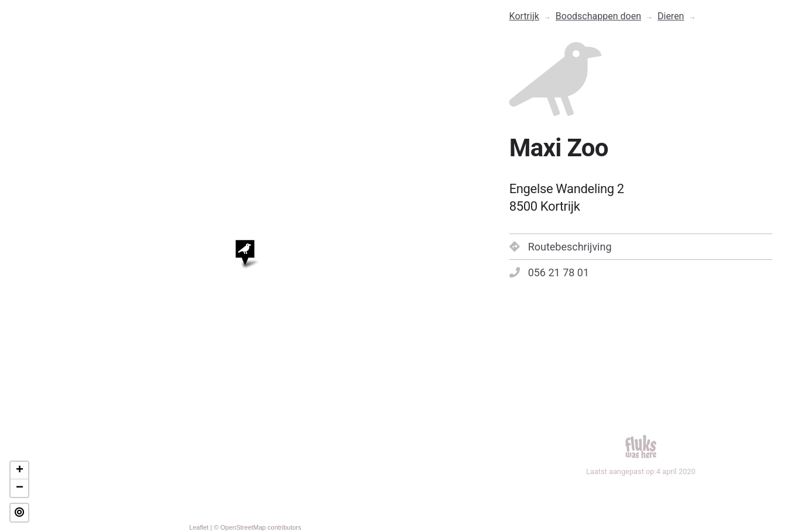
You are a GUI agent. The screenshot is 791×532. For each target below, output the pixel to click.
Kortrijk (524, 16)
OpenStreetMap (243, 527)
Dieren (671, 16)
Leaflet (199, 527)
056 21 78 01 (549, 272)
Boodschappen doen (598, 16)
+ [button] (20, 471)
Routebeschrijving (561, 247)
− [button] (20, 488)
